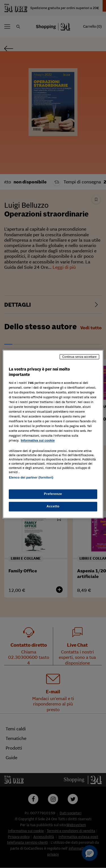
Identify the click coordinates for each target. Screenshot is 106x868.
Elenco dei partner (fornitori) (31, 477)
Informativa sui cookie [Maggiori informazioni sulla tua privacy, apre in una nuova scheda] (38, 441)
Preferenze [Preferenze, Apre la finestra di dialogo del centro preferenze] (53, 494)
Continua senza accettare (79, 357)
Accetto (53, 506)
